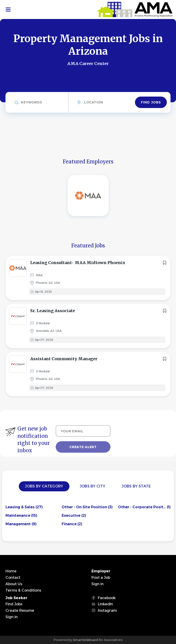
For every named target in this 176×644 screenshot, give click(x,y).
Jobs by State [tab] (136, 486)
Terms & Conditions (23, 590)
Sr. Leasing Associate (53, 311)
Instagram (107, 610)
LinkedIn (105, 604)
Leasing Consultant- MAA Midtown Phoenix (78, 263)
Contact (13, 578)
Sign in (98, 584)
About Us (14, 584)
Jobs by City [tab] (93, 486)
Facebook (107, 598)
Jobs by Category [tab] (44, 486)
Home (11, 571)
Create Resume (20, 610)
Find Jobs (151, 102)
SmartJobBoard (86, 640)
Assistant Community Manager (64, 359)
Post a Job (101, 578)
